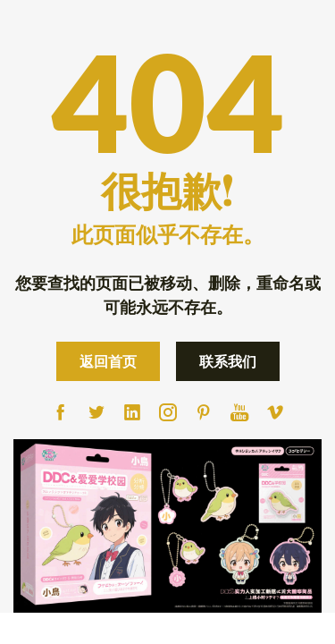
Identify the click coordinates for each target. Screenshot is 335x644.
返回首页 (108, 361)
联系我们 (228, 361)
